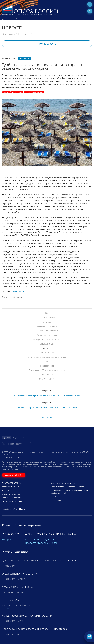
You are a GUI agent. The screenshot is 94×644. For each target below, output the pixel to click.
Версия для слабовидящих (13, 19)
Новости (11, 34)
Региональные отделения (40, 540)
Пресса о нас (24, 34)
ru (90, 11)
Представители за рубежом (42, 543)
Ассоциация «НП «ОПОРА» (13, 487)
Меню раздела (48, 44)
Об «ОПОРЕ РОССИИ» (11, 483)
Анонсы (47, 322)
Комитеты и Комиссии (11, 494)
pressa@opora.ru (9, 608)
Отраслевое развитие (47, 335)
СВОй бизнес (47, 375)
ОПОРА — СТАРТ (47, 379)
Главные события (47, 318)
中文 (24, 438)
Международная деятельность (47, 340)
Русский (6, 438)
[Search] (17, 444)
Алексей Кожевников (34, 92)
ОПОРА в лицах (47, 344)
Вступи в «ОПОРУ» (14, 475)
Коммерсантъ (19, 295)
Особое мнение (47, 353)
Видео (47, 361)
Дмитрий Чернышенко (13, 92)
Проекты (54, 497)
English (16, 438)
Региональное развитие (47, 331)
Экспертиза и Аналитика (12, 501)
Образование (56, 500)
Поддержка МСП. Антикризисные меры (47, 370)
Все (47, 313)
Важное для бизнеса (47, 326)
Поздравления (47, 366)
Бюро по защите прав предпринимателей (47, 357)
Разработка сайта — (14, 509)
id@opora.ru (9, 540)
